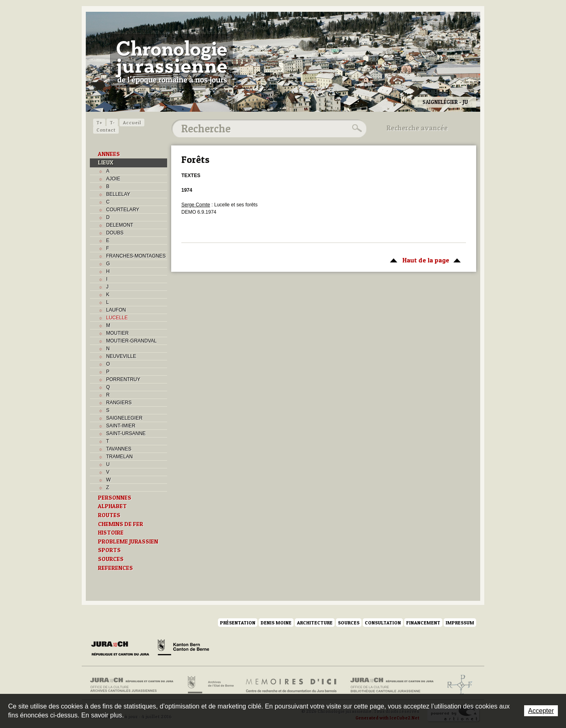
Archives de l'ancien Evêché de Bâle (457, 685)
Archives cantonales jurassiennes (135, 685)
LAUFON (116, 310)
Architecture (315, 623)
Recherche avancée (417, 128)
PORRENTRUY (123, 379)
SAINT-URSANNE (126, 433)
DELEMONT (120, 225)
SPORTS (109, 550)
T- (112, 122)
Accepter (541, 711)
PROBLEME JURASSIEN (128, 542)
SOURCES (111, 559)
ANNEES (109, 154)
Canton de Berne (183, 649)
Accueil (132, 122)
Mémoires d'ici (292, 685)
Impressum (460, 623)
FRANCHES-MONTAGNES (136, 256)
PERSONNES (115, 498)
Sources (349, 623)
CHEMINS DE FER (121, 524)
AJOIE (113, 179)
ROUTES (109, 515)
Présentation (238, 623)
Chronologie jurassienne (171, 61)
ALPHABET (112, 506)
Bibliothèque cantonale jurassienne (392, 685)
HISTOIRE (111, 533)
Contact (106, 130)
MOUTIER (117, 333)
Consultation (383, 623)
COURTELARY (123, 210)
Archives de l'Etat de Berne (210, 685)
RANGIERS (119, 403)
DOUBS (115, 233)
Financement (423, 623)
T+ (99, 122)
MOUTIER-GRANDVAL (131, 341)
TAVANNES (119, 449)
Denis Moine (276, 623)
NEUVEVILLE (121, 356)
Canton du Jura (122, 649)
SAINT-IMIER (121, 426)
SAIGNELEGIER (124, 418)
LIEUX (106, 162)
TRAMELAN (119, 457)
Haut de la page (424, 260)
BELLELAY (118, 194)
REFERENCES (115, 568)
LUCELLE (117, 318)
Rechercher (356, 128)
